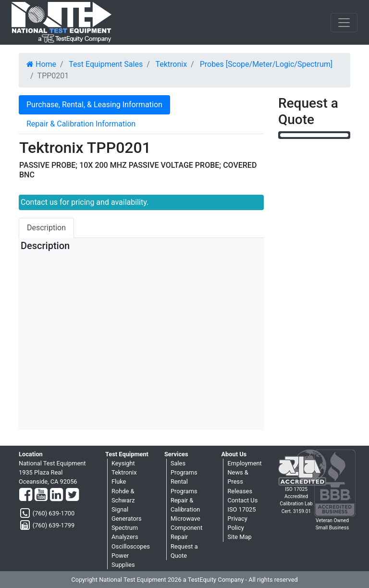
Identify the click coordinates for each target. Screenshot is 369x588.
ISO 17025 (241, 509)
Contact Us (242, 500)
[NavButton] (344, 23)
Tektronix (171, 64)
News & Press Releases (240, 482)
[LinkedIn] (56, 495)
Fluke (119, 482)
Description (46, 228)
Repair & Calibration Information (81, 124)
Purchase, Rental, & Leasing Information (94, 105)
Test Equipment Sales (106, 64)
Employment (244, 463)
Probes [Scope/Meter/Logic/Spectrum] (266, 64)
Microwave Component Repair (186, 528)
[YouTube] (41, 495)
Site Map (239, 537)
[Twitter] (72, 495)
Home (41, 64)
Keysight (123, 463)
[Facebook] (26, 495)
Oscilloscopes (131, 546)
